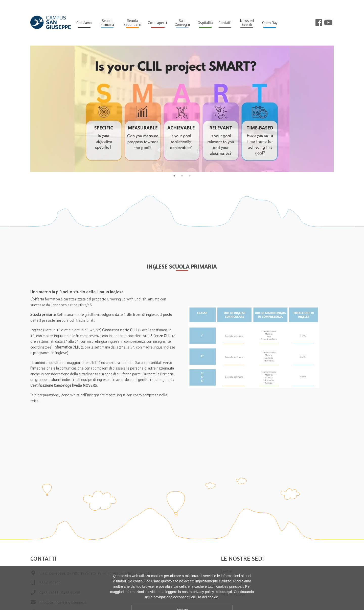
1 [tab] (174, 176)
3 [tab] (190, 176)
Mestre (227, 579)
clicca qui (224, 607)
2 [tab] (182, 176)
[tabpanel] (182, 109)
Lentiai (226, 571)
